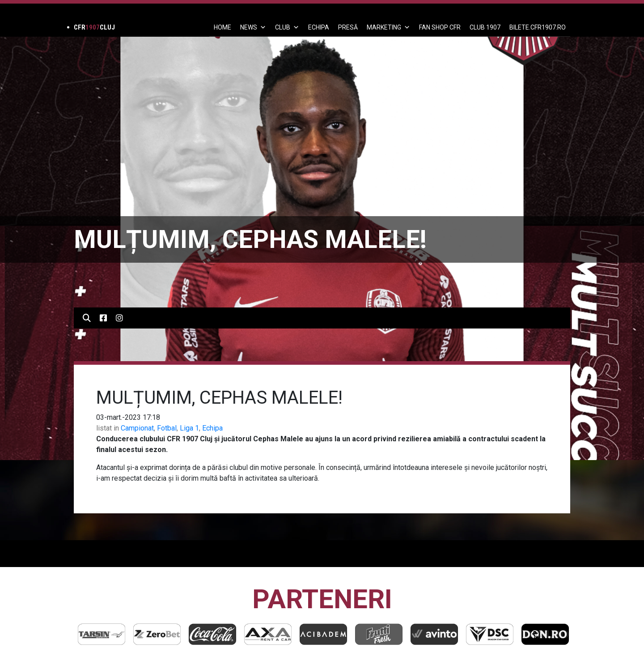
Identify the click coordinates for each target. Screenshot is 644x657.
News (253, 27)
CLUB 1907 (485, 27)
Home (222, 27)
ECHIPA (319, 27)
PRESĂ (348, 27)
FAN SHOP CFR (440, 27)
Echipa (212, 428)
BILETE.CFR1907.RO (538, 27)
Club (287, 27)
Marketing (388, 27)
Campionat (137, 428)
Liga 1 (189, 428)
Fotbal (167, 428)
